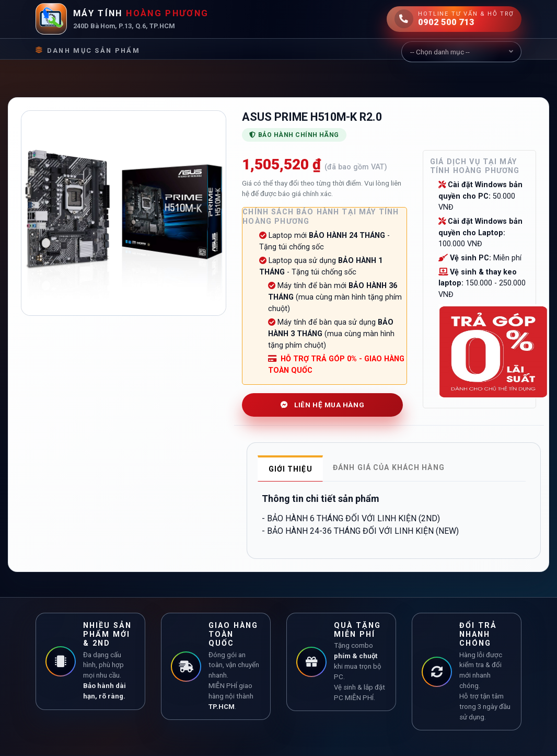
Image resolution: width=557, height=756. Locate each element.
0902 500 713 (446, 22)
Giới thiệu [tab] (291, 469)
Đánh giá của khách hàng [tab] (389, 467)
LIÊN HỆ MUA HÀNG (322, 405)
